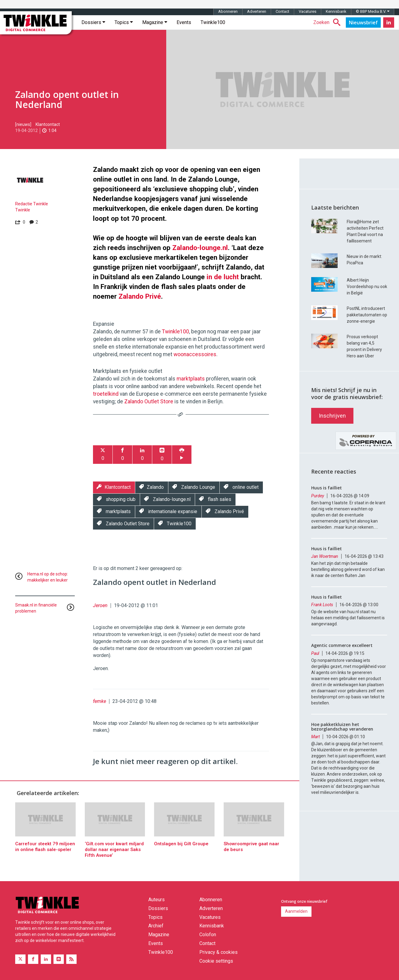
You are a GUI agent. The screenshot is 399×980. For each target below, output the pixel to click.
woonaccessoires (195, 354)
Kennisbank (336, 11)
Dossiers (93, 22)
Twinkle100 (213, 22)
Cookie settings (216, 961)
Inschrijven (332, 416)
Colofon (208, 935)
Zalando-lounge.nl (200, 248)
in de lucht (223, 277)
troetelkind (106, 394)
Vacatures (308, 11)
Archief (156, 926)
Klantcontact (48, 124)
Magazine (155, 22)
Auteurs (157, 900)
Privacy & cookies (218, 952)
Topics (124, 22)
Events (184, 22)
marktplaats (191, 379)
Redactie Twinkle (32, 204)
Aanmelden (296, 911)
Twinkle (23, 210)
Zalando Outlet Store (149, 401)
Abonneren (228, 11)
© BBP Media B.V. (373, 11)
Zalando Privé (140, 296)
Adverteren (257, 11)
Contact (282, 11)
